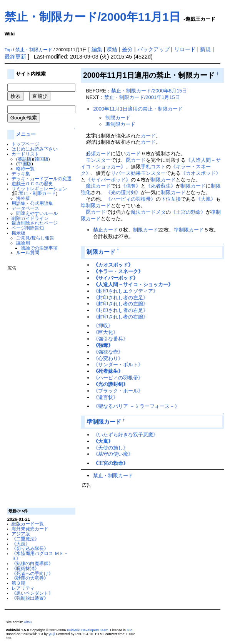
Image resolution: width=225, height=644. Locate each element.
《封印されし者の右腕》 (121, 317)
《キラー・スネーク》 (118, 271)
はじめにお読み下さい (35, 149)
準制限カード (120, 124)
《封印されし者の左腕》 (121, 304)
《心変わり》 (108, 358)
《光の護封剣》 (123, 192)
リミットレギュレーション (39, 189)
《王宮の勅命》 (188, 212)
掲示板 (18, 233)
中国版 (25, 164)
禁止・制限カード (34, 50)
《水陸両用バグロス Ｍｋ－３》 (40, 556)
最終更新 (15, 57)
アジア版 (21, 534)
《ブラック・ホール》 (118, 391)
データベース (25, 208)
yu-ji (52, 634)
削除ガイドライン (30, 218)
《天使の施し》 (111, 448)
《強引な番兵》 (111, 339)
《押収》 (103, 326)
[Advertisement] (38, 386)
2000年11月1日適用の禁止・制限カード (138, 109)
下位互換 (171, 199)
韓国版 (42, 159)
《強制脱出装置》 (30, 598)
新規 (205, 49)
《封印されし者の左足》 (121, 298)
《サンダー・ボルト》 (118, 365)
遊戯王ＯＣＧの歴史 (32, 184)
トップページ (25, 144)
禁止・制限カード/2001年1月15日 (142, 97)
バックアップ (153, 49)
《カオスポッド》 (201, 173)
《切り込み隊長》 (30, 548)
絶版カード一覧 (28, 524)
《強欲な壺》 (108, 352)
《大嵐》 (21, 544)
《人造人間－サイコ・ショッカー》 (133, 284)
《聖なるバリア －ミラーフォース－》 (136, 406)
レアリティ (23, 588)
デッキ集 (21, 174)
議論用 (23, 243)
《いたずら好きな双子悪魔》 (126, 435)
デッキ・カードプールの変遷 (42, 179)
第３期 (18, 583)
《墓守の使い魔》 (113, 454)
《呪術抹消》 (25, 568)
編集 (97, 49)
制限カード (118, 118)
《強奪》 (131, 186)
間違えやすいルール (37, 213)
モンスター (98, 160)
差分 (127, 49)
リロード (185, 49)
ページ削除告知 (28, 228)
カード (148, 136)
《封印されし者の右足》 (121, 310)
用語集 (18, 203)
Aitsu (28, 622)
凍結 (112, 49)
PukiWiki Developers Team (88, 630)
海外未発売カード (30, 529)
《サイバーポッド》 (108, 180)
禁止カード (106, 230)
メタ (161, 212)
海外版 (23, 198)
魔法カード (98, 186)
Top (8, 50)
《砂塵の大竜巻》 (30, 578)
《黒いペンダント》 (32, 593)
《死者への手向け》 (32, 573)
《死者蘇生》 (161, 186)
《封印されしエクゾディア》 (126, 291)
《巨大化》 (106, 332)
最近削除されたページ (35, 223)
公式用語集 (42, 203)
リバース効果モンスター (138, 173)
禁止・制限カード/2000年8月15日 (149, 91)
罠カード (136, 160)
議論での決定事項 (39, 248)
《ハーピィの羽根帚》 (131, 199)
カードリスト (25, 154)
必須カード (98, 153)
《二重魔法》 (25, 539)
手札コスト (153, 167)
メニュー (26, 134)
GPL (130, 630)
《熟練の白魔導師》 (32, 563)
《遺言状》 (106, 397)
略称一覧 (25, 169)
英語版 (25, 159)
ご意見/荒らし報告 (35, 238)
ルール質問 (28, 252)
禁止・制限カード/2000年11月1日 (92, 17)
